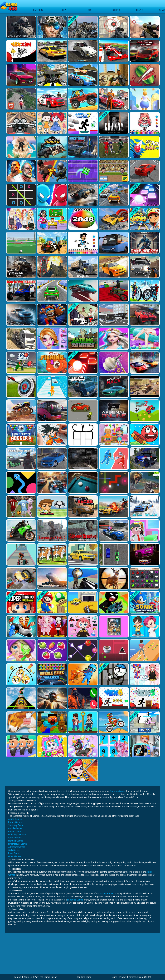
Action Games (15, 819)
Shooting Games (16, 825)
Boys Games (14, 853)
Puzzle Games (15, 831)
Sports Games (15, 838)
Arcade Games (15, 828)
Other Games (15, 856)
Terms (114, 977)
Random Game (84, 977)
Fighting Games (16, 841)
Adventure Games (17, 847)
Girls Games (14, 850)
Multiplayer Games (17, 835)
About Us (28, 977)
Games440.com (117, 791)
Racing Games (15, 822)
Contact (18, 977)
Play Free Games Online (46, 977)
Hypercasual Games (18, 844)
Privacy (123, 977)
